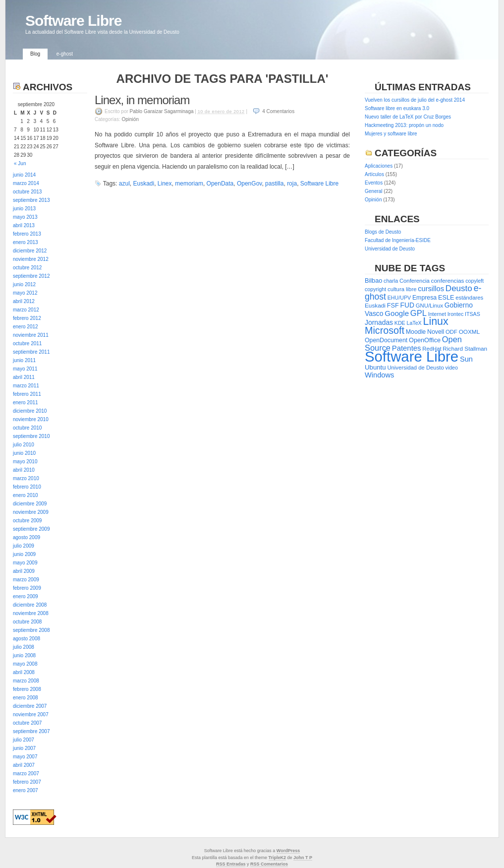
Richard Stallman (465, 349)
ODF (451, 332)
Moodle (416, 332)
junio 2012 (24, 284)
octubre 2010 (27, 428)
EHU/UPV (399, 298)
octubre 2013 (27, 192)
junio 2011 (24, 360)
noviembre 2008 (31, 613)
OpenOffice (425, 340)
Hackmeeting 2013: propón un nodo (404, 125)
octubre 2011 (27, 343)
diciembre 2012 (30, 251)
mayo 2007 (25, 757)
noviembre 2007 (31, 714)
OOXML (470, 332)
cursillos (431, 289)
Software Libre (73, 21)
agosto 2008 (27, 639)
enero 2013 (26, 242)
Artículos (374, 174)
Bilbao (373, 280)
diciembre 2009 (30, 504)
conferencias (448, 281)
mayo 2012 (25, 293)
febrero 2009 (27, 588)
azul (124, 184)
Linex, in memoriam (142, 100)
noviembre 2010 (31, 419)
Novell (436, 332)
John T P (303, 858)
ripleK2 (279, 858)
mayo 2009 (25, 563)
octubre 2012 (27, 268)
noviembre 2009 (31, 512)
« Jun (20, 163)
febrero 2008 (27, 689)
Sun (466, 359)
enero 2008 (26, 698)
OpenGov (249, 184)
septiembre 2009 (31, 529)
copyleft (475, 281)
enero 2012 (26, 327)
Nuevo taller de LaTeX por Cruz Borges (408, 117)
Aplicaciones (379, 166)
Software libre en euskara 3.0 (397, 108)
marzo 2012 (26, 310)
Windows (379, 375)
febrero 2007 (27, 782)
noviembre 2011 (31, 335)
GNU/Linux (429, 306)
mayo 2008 (25, 664)
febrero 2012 (27, 318)
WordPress (288, 851)
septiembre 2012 (31, 276)
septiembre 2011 (31, 352)
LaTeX (414, 323)
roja (292, 184)
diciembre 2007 (30, 706)
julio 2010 (24, 445)
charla (391, 281)
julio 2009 (24, 546)
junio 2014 (24, 175)
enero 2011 (26, 403)
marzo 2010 (26, 478)
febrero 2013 (27, 234)
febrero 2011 (27, 394)
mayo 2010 (25, 462)
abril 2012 (24, 301)
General (374, 191)
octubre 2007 (27, 723)
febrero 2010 (27, 487)
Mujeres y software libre (391, 134)
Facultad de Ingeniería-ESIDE (398, 240)
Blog (35, 54)
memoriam (189, 184)
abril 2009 (24, 571)
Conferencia (415, 281)
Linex (165, 184)
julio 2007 (24, 740)
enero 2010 (26, 495)
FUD (407, 305)
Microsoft (385, 330)
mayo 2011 (25, 369)
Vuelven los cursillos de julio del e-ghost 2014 (415, 100)
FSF (393, 305)
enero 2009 (26, 596)
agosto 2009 (27, 537)
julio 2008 (24, 647)
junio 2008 (24, 655)
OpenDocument (386, 340)
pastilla (274, 184)
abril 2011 (24, 377)
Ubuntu (375, 367)
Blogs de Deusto (383, 232)
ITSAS (473, 314)
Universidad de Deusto (390, 249)
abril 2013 (24, 225)
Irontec (456, 314)
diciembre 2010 (30, 411)
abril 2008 (24, 672)
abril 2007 (24, 765)
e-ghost (65, 54)
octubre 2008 (27, 622)
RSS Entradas (231, 864)
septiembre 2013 (31, 200)
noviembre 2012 (31, 259)
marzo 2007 (26, 774)
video (452, 368)
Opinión (130, 119)
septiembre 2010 (31, 436)
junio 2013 (24, 209)
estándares (469, 298)
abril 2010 (24, 470)
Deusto (459, 288)
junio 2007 (24, 748)
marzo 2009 (26, 580)
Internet (437, 314)
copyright (375, 289)
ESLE (446, 297)
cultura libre (402, 289)
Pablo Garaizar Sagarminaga (162, 111)
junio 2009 (24, 554)
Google (397, 313)
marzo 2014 (26, 183)
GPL (419, 313)
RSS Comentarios (269, 864)
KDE (400, 323)
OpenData (220, 184)
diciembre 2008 (30, 605)
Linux (436, 321)
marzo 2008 (26, 681)
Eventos (374, 183)
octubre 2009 (27, 521)
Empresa (424, 298)
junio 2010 (24, 453)
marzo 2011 (26, 386)
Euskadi (143, 184)
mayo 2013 (25, 217)
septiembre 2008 (31, 630)
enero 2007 (26, 790)
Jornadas (379, 322)
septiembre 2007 (31, 731)
